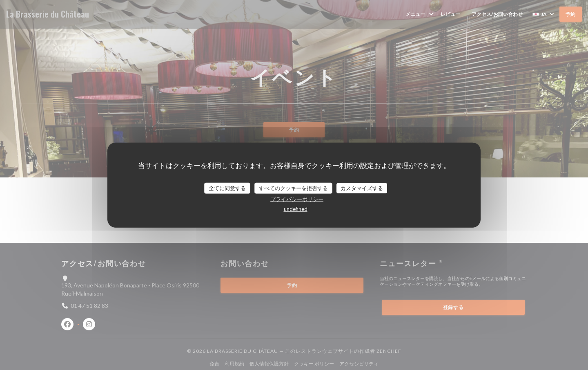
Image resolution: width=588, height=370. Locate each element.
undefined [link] (296, 209)
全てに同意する (227, 188)
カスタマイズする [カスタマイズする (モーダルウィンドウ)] (362, 188)
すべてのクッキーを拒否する (293, 188)
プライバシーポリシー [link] (297, 199)
